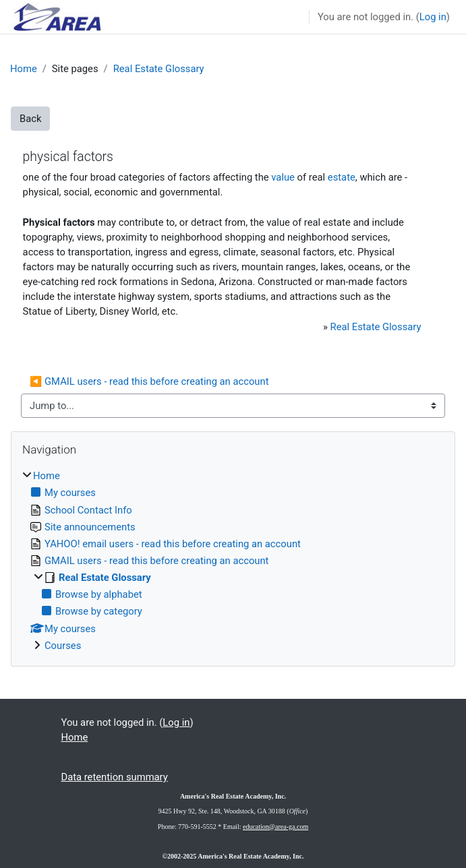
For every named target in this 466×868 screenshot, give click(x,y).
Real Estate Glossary (159, 69)
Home (24, 69)
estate (342, 177)
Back (30, 119)
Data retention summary (115, 777)
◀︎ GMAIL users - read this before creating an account (149, 381)
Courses (63, 646)
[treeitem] (233, 561)
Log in (433, 17)
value (283, 177)
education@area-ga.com (275, 827)
